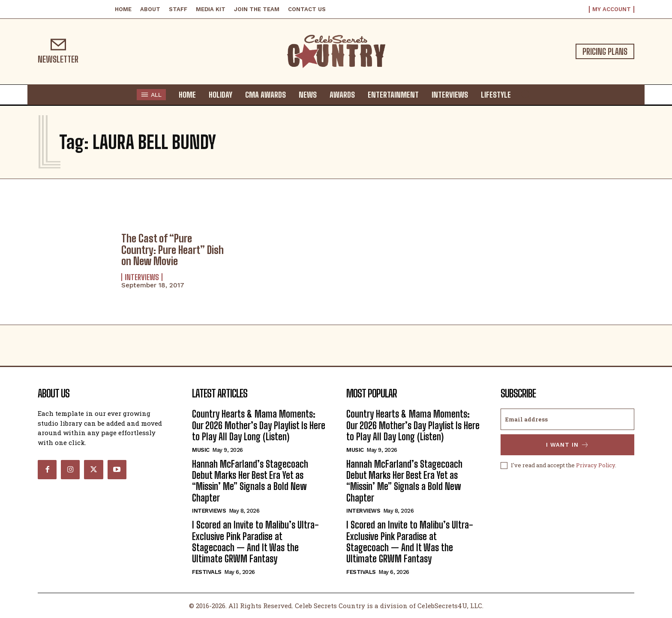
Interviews (142, 277)
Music (201, 450)
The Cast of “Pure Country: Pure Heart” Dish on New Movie (172, 250)
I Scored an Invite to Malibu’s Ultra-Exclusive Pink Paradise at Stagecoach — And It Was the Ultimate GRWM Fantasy (255, 542)
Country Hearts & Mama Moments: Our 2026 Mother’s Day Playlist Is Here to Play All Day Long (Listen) (259, 425)
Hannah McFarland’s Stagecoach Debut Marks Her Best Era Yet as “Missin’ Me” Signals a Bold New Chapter (250, 481)
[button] (525, 94)
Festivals (207, 572)
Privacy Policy (595, 465)
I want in (568, 445)
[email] (567, 419)
